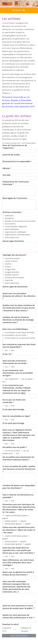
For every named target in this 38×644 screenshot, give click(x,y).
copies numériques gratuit (16, 515)
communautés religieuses (16, 226)
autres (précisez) (12, 237)
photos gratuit (11, 521)
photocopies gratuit (13, 524)
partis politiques (12, 229)
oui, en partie (27, 379)
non (13, 350)
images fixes (10, 269)
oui (6, 350)
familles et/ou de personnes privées (20, 221)
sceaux (8, 267)
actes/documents (12, 258)
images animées (12, 272)
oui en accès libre (12, 451)
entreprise (9, 218)
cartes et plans (11, 261)
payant (5, 518)
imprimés (9, 280)
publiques (9, 215)
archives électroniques (15, 277)
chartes (8, 264)
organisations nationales (16, 232)
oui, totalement (11, 379)
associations (10, 224)
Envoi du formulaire (19, 636)
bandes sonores (12, 275)
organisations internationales (17, 235)
